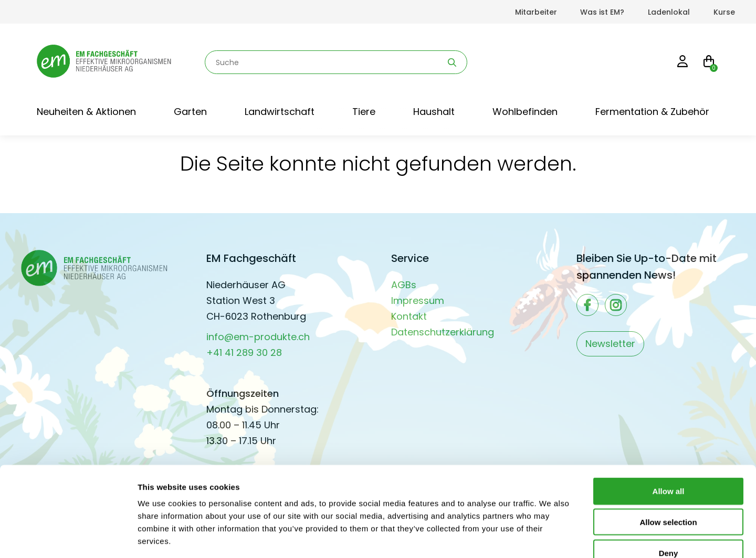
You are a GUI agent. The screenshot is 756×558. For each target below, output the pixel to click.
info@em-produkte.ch (258, 337)
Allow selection (668, 460)
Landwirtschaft (280, 112)
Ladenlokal (669, 12)
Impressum (418, 301)
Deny (669, 491)
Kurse (724, 12)
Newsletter (610, 344)
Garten (190, 112)
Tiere (364, 112)
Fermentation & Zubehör (652, 112)
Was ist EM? (602, 12)
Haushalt (434, 112)
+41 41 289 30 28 (244, 352)
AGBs (404, 285)
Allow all (669, 429)
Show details (551, 537)
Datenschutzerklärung (443, 332)
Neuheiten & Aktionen (86, 112)
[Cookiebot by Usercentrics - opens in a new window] (68, 538)
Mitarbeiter (536, 12)
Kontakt (409, 316)
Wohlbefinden (525, 112)
